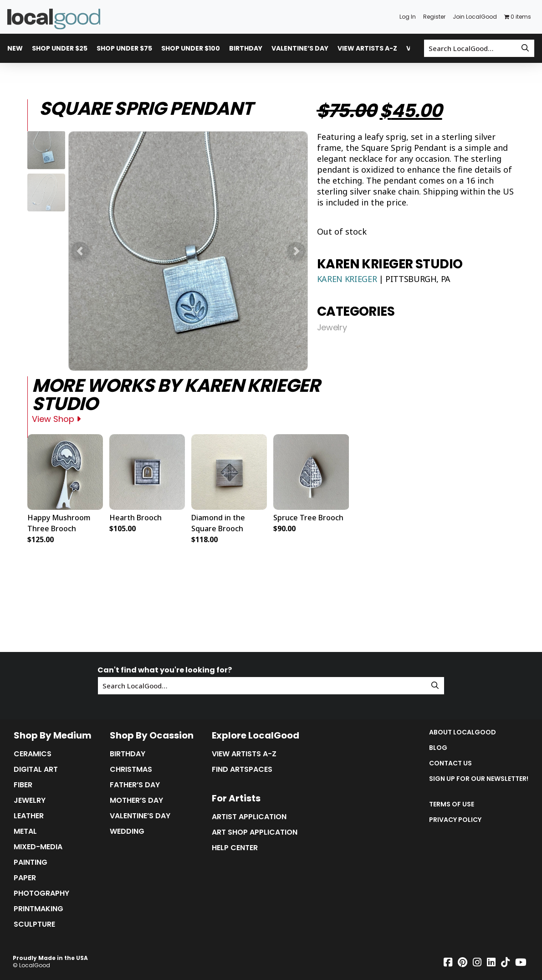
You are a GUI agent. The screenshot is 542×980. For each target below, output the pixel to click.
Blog (438, 748)
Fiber (23, 785)
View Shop (56, 419)
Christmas (131, 770)
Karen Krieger (348, 279)
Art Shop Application (255, 832)
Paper (25, 878)
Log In (408, 17)
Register (434, 17)
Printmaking (38, 909)
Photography (41, 893)
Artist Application (249, 817)
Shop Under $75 (124, 48)
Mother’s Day (136, 800)
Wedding (127, 831)
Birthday (246, 48)
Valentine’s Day (300, 48)
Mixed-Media (38, 847)
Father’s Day (135, 785)
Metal (25, 831)
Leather (29, 816)
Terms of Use (452, 804)
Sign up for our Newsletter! (479, 779)
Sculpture (34, 924)
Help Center (235, 848)
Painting (31, 862)
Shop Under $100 (191, 48)
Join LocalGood (475, 17)
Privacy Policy (455, 820)
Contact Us (450, 763)
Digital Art (36, 770)
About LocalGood (463, 732)
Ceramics (33, 754)
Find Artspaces (242, 770)
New (15, 48)
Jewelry (332, 328)
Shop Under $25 (60, 48)
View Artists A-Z (367, 48)
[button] (80, 251)
